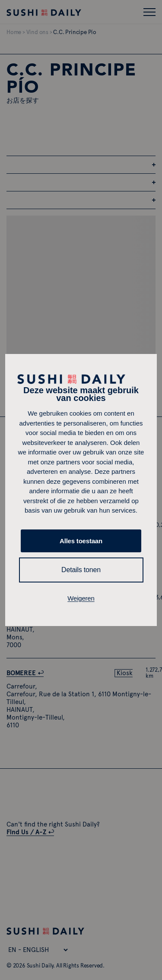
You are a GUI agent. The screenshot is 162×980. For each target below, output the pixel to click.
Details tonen (81, 570)
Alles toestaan (81, 541)
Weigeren (81, 598)
